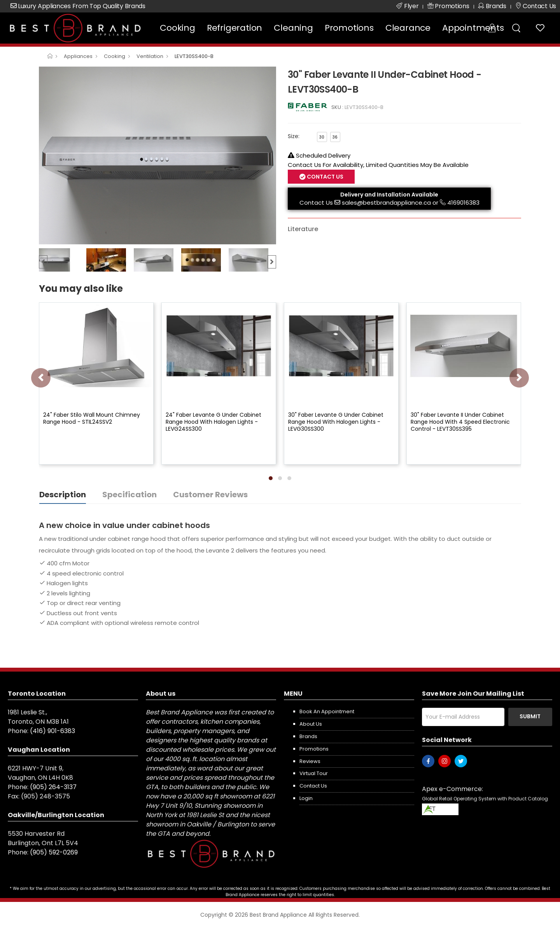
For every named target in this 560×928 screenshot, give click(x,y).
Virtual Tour (314, 773)
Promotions (349, 28)
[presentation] (41, 378)
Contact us (313, 786)
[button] (271, 478)
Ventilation (150, 56)
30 (322, 137)
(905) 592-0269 (54, 852)
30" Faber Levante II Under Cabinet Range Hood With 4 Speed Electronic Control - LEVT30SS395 (460, 422)
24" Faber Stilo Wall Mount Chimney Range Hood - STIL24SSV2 (92, 418)
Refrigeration (234, 28)
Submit (530, 716)
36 (335, 137)
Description (63, 495)
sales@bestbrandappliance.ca (386, 203)
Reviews (310, 761)
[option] (157, 156)
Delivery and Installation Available (389, 195)
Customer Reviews (210, 495)
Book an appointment (327, 711)
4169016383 (463, 203)
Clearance (408, 28)
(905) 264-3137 (53, 787)
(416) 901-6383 (52, 731)
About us (311, 724)
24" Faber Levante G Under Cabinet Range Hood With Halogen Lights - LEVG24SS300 (213, 422)
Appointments (473, 28)
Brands (308, 736)
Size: (294, 136)
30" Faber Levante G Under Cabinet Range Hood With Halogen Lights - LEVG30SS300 (336, 422)
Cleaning (293, 28)
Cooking (178, 28)
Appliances (78, 56)
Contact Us (325, 177)
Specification (129, 495)
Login (306, 798)
